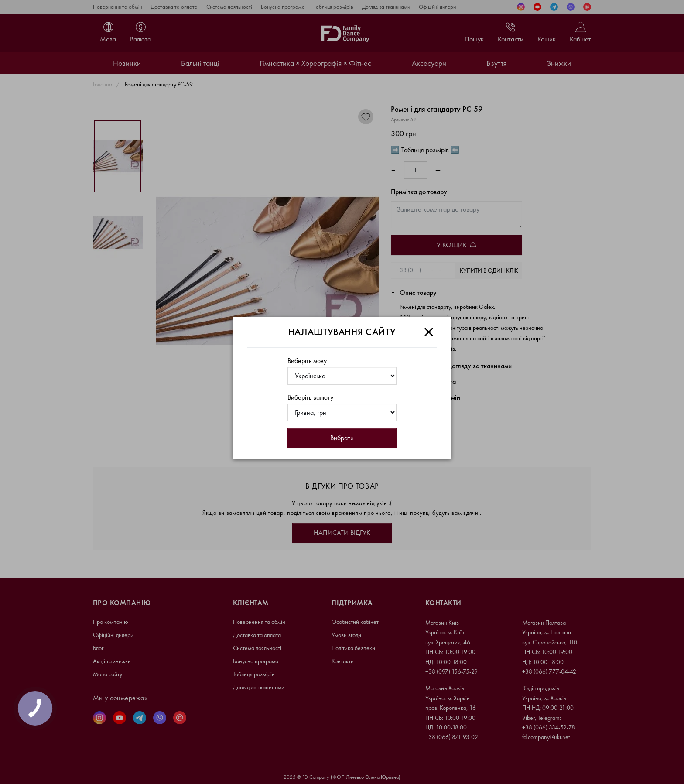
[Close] (429, 332)
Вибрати (342, 438)
